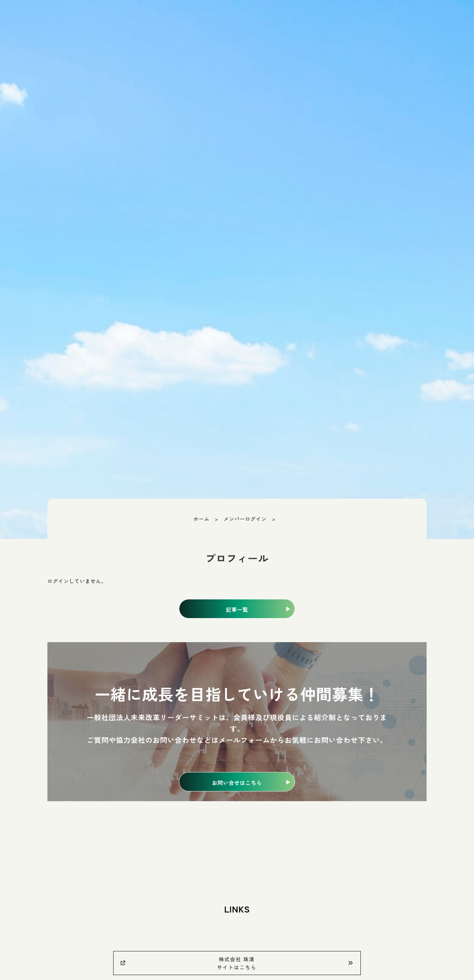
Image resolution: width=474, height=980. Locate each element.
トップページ (276, 18)
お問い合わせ (443, 18)
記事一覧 (237, 609)
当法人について (378, 18)
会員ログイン (325, 18)
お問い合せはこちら (237, 782)
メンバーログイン (245, 519)
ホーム (202, 519)
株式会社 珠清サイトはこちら (237, 963)
